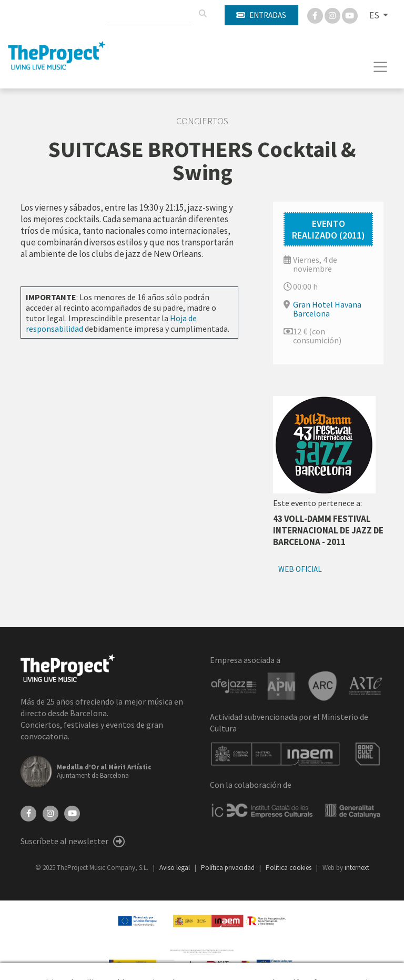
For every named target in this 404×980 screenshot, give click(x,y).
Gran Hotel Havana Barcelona (327, 309)
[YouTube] (72, 813)
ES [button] (375, 15)
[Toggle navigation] (381, 67)
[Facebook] (316, 15)
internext (357, 868)
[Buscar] (203, 14)
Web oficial (300, 569)
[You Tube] (350, 15)
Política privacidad (229, 868)
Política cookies (289, 868)
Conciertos (202, 121)
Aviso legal (175, 868)
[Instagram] (333, 15)
